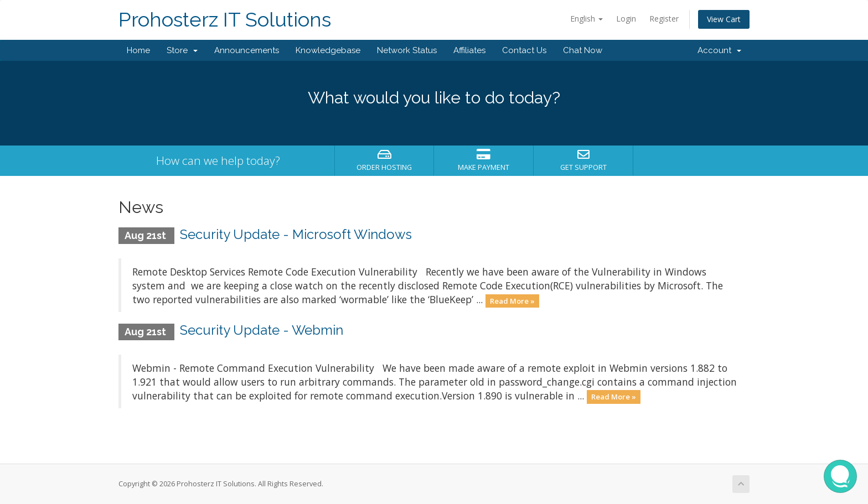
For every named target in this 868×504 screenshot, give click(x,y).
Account (719, 50)
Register (664, 19)
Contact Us (524, 50)
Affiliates (469, 50)
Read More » (512, 300)
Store (182, 50)
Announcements (247, 50)
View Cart (724, 19)
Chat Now (583, 50)
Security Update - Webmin (262, 330)
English (587, 19)
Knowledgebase (328, 50)
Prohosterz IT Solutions (225, 20)
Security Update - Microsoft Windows (296, 234)
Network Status (407, 50)
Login (626, 19)
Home (138, 50)
